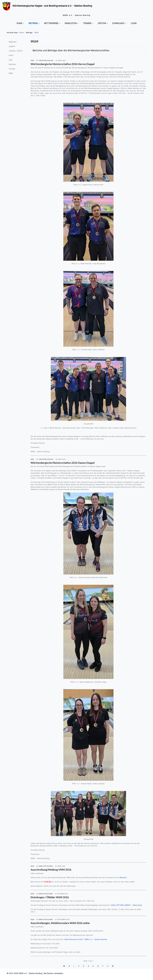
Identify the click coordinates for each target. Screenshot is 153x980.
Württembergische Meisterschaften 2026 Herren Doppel (63, 64)
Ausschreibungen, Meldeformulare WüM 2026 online (60, 923)
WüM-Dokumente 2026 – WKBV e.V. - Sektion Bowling (86, 939)
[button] (21, 23)
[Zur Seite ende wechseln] (113, 966)
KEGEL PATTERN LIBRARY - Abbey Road (126, 905)
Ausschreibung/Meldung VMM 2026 (51, 870)
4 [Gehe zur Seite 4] (88, 966)
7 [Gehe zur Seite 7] (103, 966)
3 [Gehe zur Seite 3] (83, 966)
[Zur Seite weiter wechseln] (108, 966)
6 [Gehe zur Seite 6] (98, 966)
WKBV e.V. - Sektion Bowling (30, 973)
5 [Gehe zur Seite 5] (93, 966)
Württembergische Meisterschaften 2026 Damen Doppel (63, 463)
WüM (32, 61)
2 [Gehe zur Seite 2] (79, 966)
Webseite (123, 877)
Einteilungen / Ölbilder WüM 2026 (50, 897)
